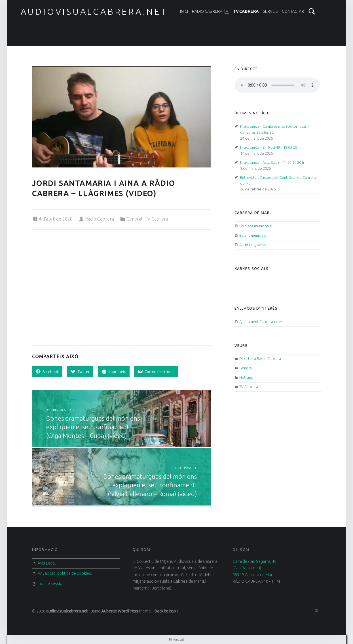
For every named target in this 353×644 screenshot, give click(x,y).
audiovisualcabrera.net (94, 12)
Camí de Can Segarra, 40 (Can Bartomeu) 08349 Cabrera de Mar (254, 568)
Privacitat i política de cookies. (65, 573)
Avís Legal (47, 563)
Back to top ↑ (166, 611)
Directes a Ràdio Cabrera (260, 358)
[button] (122, 117)
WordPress (128, 611)
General (134, 219)
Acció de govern (253, 245)
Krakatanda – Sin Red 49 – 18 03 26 (269, 147)
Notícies (246, 377)
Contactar (293, 11)
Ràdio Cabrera (210, 11)
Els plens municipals (255, 226)
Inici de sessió (50, 584)
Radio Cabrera (100, 219)
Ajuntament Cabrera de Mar (263, 322)
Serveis (270, 11)
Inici (184, 11)
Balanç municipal (253, 235)
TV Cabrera (246, 11)
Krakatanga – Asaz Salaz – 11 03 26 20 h (272, 162)
